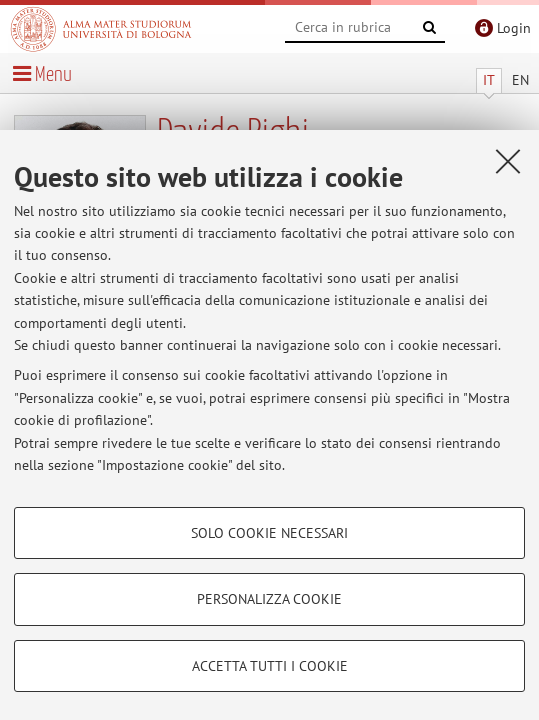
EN (520, 80)
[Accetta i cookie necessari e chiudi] (508, 161)
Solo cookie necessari (269, 533)
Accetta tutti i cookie (270, 666)
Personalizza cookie (269, 599)
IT (489, 80)
